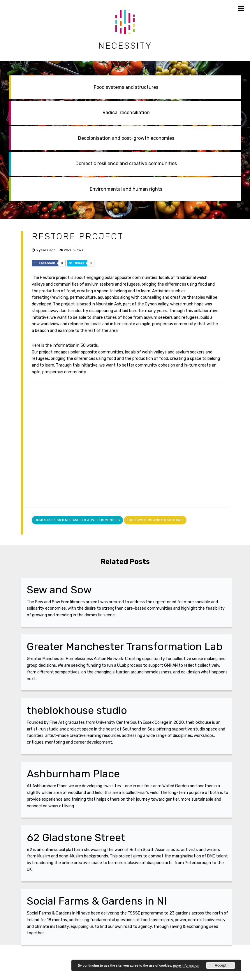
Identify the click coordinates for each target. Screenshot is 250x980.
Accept (221, 965)
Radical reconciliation (126, 113)
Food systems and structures (126, 87)
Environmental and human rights (126, 189)
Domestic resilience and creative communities (126, 163)
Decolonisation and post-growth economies (126, 138)
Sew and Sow (59, 590)
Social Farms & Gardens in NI (97, 901)
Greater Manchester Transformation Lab (125, 646)
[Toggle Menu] (241, 8)
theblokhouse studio (77, 710)
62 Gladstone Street (76, 837)
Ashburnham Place (73, 774)
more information (186, 965)
